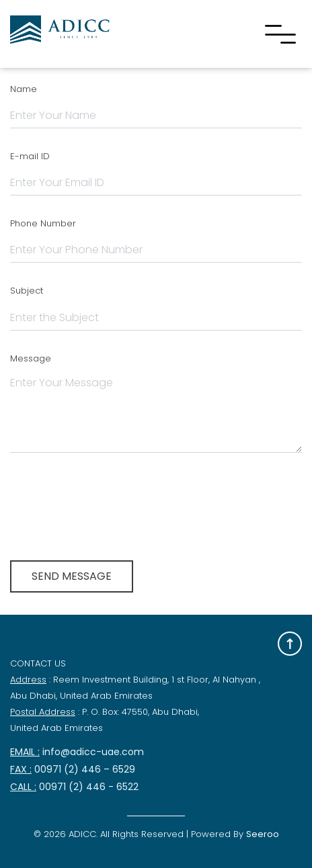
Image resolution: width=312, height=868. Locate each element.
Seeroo (263, 834)
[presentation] (112, 502)
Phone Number (43, 223)
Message (31, 358)
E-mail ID (30, 156)
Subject (27, 291)
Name (24, 89)
